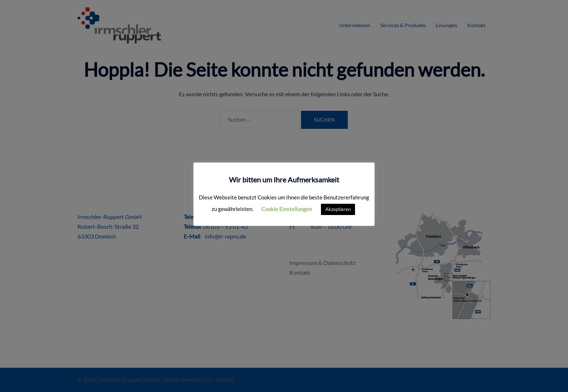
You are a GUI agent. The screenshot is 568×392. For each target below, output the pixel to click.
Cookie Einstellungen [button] (287, 209)
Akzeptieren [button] (338, 209)
